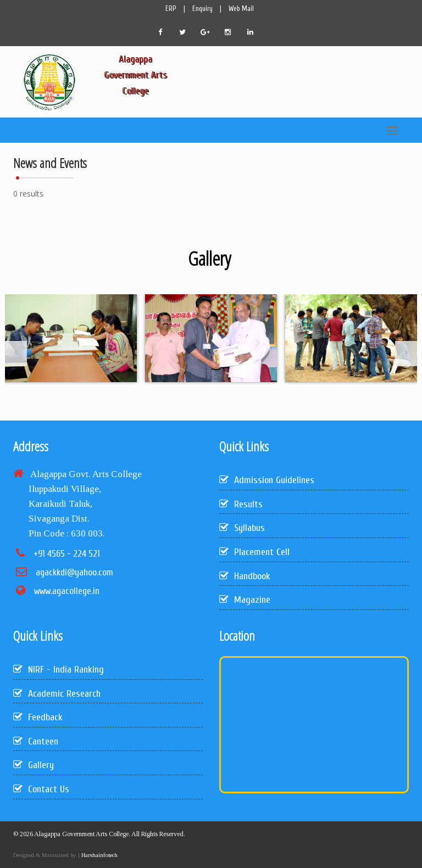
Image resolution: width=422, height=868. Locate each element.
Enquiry (202, 9)
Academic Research (57, 694)
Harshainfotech (99, 855)
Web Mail (241, 9)
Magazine (245, 600)
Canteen (36, 741)
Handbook (245, 576)
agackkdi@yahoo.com (74, 572)
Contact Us (41, 789)
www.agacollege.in (67, 591)
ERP (171, 9)
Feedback (38, 717)
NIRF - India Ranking (59, 670)
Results (241, 504)
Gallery (34, 765)
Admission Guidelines (267, 480)
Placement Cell (254, 552)
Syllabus (242, 528)
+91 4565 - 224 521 (67, 554)
